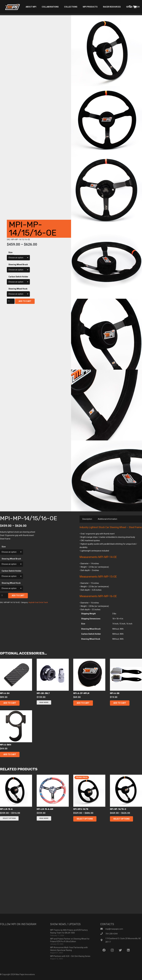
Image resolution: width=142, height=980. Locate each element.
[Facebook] (104, 950)
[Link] (12, 7)
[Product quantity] (11, 301)
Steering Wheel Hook (18, 289)
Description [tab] (87, 519)
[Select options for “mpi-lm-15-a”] (9, 818)
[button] (10, 703)
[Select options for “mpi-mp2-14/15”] (85, 819)
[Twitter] (120, 950)
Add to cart (25, 301)
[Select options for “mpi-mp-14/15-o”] (121, 819)
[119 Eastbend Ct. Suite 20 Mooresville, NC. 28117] (103, 940)
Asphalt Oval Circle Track (38, 602)
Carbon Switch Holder (18, 277)
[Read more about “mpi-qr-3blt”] (44, 702)
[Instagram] (112, 950)
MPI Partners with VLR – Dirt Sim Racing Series (70, 956)
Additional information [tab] (107, 519)
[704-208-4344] (103, 934)
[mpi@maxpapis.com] (103, 929)
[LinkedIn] (128, 950)
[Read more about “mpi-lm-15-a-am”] (44, 818)
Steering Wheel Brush (18, 265)
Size (10, 252)
